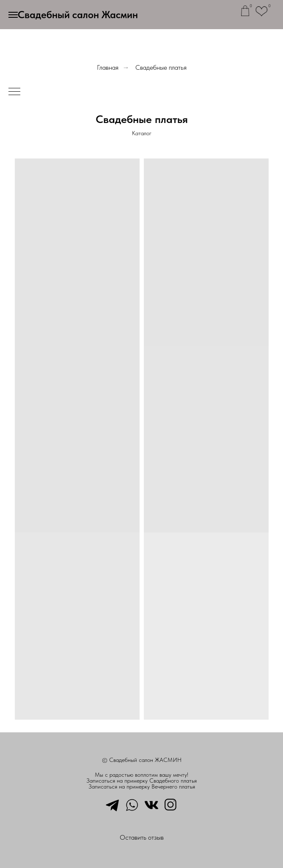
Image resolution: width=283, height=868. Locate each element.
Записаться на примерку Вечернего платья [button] (142, 786)
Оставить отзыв (142, 837)
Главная (108, 67)
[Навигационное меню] (13, 15)
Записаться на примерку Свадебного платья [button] (141, 781)
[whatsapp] (132, 804)
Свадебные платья (161, 67)
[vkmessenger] (151, 804)
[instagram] (171, 804)
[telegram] (113, 804)
